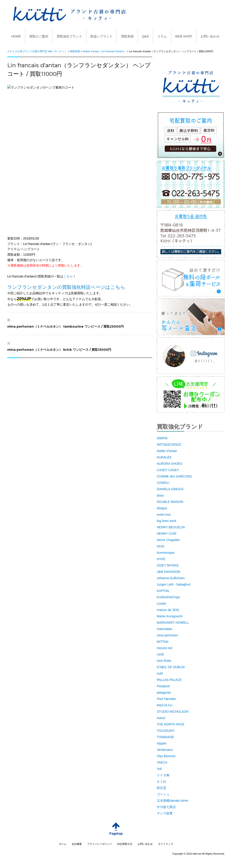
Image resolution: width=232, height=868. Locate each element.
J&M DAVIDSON (169, 572)
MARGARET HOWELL (173, 623)
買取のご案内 (39, 36)
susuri (161, 718)
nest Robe (164, 661)
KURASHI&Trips (168, 597)
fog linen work (167, 521)
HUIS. (161, 546)
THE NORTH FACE (171, 724)
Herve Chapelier (168, 540)
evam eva (164, 514)
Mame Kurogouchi (170, 616)
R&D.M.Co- (165, 705)
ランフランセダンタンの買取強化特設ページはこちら (66, 287)
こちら (68, 276)
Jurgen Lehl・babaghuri (174, 584)
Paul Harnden (167, 699)
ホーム (63, 844)
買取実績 (127, 36)
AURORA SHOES (169, 464)
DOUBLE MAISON (170, 502)
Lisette (161, 603)
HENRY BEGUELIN (171, 527)
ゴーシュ (163, 794)
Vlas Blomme (166, 756)
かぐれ (162, 781)
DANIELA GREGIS (170, 489)
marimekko (164, 629)
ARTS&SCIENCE (169, 445)
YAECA (162, 762)
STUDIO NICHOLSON (173, 712)
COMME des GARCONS (174, 476)
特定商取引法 (125, 844)
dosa (160, 495)
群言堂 (162, 788)
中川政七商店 (166, 807)
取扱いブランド (101, 36)
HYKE (161, 559)
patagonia (164, 692)
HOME (16, 36)
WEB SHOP (184, 36)
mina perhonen (167, 635)
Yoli (159, 769)
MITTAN (163, 642)
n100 (160, 654)
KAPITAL (163, 591)
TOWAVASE (166, 737)
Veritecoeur (165, 750)
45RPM (162, 438)
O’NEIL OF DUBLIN (171, 667)
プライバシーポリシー (100, 844)
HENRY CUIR (167, 534)
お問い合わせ (210, 36)
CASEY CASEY (168, 470)
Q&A (145, 36)
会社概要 (77, 844)
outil (160, 673)
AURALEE (164, 457)
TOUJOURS (166, 731)
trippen (162, 743)
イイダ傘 (163, 775)
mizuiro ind (164, 648)
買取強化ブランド (69, 36)
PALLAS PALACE (169, 680)
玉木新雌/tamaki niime (172, 801)
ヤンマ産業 (165, 813)
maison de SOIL (168, 610)
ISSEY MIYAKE (168, 565)
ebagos (162, 508)
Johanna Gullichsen (171, 578)
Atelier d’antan (167, 451)
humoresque (166, 553)
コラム (162, 36)
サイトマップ (166, 844)
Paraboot (163, 686)
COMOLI (163, 483)
